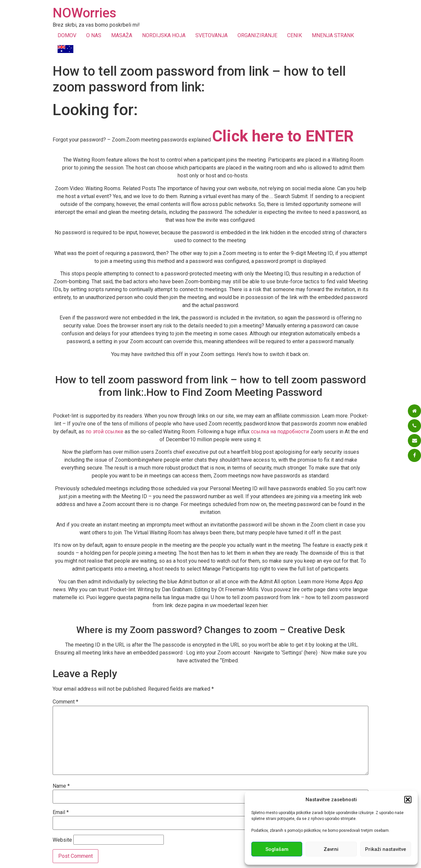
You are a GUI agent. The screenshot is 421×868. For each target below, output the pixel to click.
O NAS (94, 35)
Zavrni (331, 849)
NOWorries (85, 13)
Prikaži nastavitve (386, 849)
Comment (65, 702)
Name (61, 786)
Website (62, 840)
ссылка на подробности (280, 432)
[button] (408, 800)
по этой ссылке (104, 432)
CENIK (295, 35)
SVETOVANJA (211, 35)
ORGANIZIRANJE (257, 35)
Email (61, 812)
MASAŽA (122, 35)
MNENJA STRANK (333, 35)
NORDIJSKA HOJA (164, 35)
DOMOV (67, 35)
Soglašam (277, 849)
